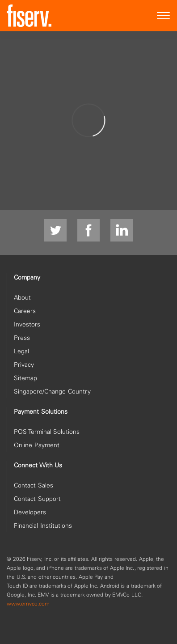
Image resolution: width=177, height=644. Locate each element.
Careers (25, 311)
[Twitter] (55, 231)
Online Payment (37, 445)
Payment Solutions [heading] (41, 411)
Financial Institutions (43, 525)
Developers (30, 512)
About (22, 297)
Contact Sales (34, 485)
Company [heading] (27, 277)
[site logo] (29, 16)
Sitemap (25, 378)
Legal (21, 351)
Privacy (24, 364)
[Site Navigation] (164, 16)
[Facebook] (88, 231)
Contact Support (37, 499)
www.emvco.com (28, 604)
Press (22, 338)
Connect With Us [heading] (38, 465)
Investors (27, 324)
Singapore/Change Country (52, 391)
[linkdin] (122, 231)
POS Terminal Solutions (47, 432)
